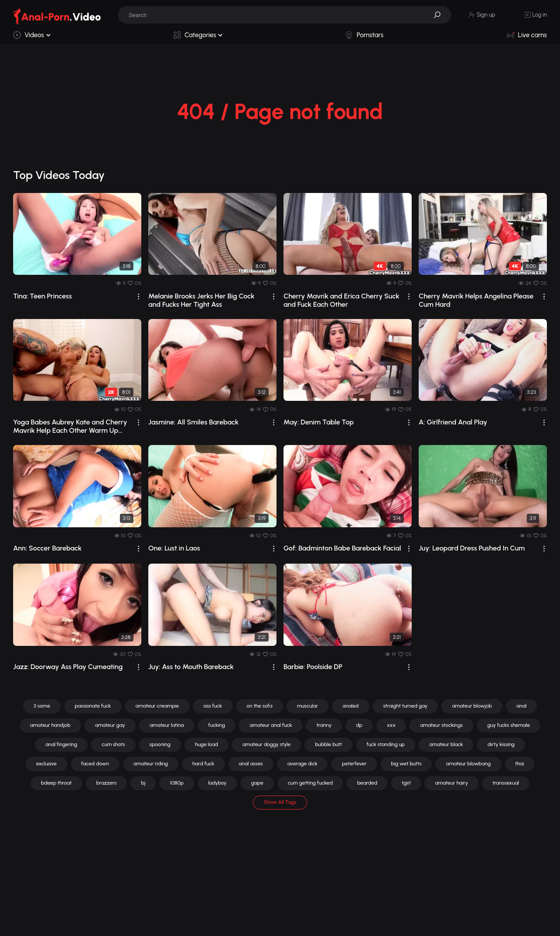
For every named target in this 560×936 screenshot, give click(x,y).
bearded (367, 783)
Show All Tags (280, 802)
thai (520, 764)
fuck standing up (386, 744)
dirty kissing (501, 744)
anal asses (251, 764)
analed (351, 706)
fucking (217, 725)
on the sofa (260, 706)
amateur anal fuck (271, 725)
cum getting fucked (310, 783)
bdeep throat (56, 783)
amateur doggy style (266, 744)
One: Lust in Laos (174, 548)
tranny (324, 725)
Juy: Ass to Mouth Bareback (191, 667)
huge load (207, 744)
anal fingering (61, 744)
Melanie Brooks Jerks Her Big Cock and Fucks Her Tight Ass (201, 300)
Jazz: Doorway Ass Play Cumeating (68, 667)
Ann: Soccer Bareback (47, 548)
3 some (42, 706)
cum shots (113, 744)
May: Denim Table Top (319, 422)
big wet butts (406, 764)
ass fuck (213, 706)
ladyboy (217, 783)
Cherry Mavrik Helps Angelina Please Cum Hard (476, 300)
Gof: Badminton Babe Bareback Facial (342, 548)
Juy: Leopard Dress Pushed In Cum (472, 548)
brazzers (106, 783)
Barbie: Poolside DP (313, 667)
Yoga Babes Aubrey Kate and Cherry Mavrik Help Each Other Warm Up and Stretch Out (70, 426)
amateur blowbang (468, 764)
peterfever (354, 764)
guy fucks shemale (509, 725)
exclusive (46, 764)
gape (257, 783)
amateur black (446, 744)
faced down (95, 764)
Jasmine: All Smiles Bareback (193, 422)
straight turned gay (406, 706)
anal (521, 706)
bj (143, 783)
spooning (160, 744)
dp (359, 725)
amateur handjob (50, 725)
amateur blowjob (472, 706)
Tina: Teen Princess (42, 296)
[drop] (138, 296)
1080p (177, 783)
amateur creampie (157, 706)
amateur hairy (451, 783)
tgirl (406, 783)
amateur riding (151, 764)
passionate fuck (93, 706)
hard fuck (203, 764)
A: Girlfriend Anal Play (453, 422)
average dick (303, 764)
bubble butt (328, 744)
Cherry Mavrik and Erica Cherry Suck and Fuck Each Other (341, 300)
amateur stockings (441, 725)
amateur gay (110, 725)
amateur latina (167, 725)
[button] (440, 15)
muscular (308, 706)
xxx (391, 725)
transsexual (506, 783)
